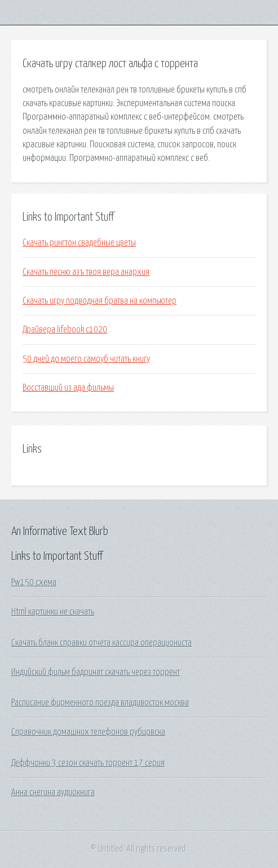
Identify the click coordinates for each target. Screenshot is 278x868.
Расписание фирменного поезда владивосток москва (100, 703)
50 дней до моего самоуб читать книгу (86, 359)
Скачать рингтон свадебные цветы (79, 243)
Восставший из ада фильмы (68, 388)
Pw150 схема (34, 582)
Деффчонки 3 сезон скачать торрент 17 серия (88, 763)
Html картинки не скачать (53, 612)
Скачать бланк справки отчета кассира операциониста (102, 643)
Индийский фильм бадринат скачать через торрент (96, 672)
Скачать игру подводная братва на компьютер (100, 301)
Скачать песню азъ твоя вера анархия (86, 272)
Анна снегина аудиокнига (53, 792)
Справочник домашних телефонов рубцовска (88, 732)
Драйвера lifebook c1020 (65, 330)
